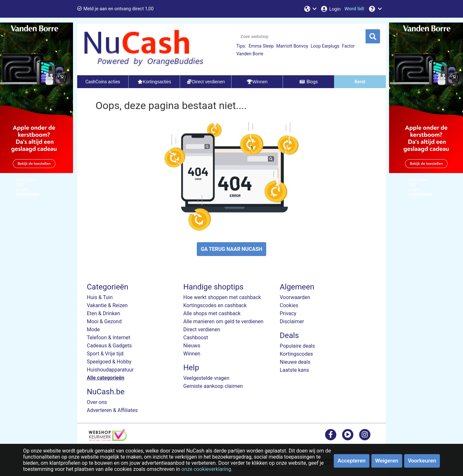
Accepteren (352, 461)
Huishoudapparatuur (110, 370)
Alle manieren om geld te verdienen (223, 321)
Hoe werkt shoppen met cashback (222, 297)
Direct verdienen (202, 330)
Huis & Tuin (100, 297)
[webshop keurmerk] (108, 439)
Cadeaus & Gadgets (109, 346)
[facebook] (331, 434)
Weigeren (387, 461)
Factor (349, 46)
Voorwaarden (295, 297)
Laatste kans (294, 370)
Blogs (309, 82)
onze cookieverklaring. (207, 469)
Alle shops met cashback (212, 313)
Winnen (192, 354)
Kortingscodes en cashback (215, 305)
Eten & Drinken (103, 313)
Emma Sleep (261, 46)
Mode (93, 330)
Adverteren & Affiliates (112, 410)
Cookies (289, 305)
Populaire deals (297, 346)
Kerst (360, 82)
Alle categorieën (106, 378)
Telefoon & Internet (109, 338)
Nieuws (192, 346)
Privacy (288, 313)
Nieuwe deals (295, 362)
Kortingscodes (296, 354)
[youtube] (348, 434)
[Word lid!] (354, 9)
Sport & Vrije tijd (105, 354)
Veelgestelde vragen (206, 378)
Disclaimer (292, 321)
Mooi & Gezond (104, 321)
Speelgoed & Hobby (109, 362)
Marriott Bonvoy (292, 46)
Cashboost (196, 338)
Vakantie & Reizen (107, 305)
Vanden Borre (250, 54)
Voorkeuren (422, 461)
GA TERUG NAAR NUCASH (231, 249)
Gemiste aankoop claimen (213, 386)
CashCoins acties (103, 82)
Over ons (97, 402)
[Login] (330, 9)
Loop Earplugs (325, 46)
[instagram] (365, 434)
